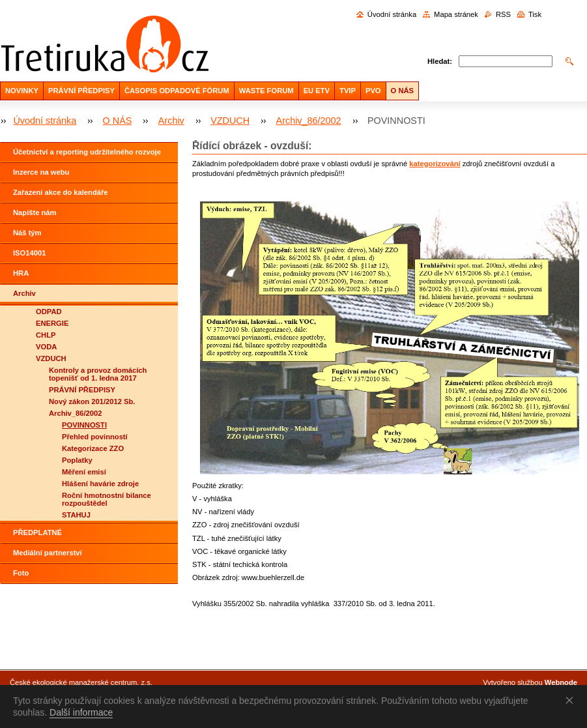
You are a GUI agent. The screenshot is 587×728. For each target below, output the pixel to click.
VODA (46, 347)
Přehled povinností (95, 437)
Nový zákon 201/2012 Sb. (92, 401)
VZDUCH (230, 121)
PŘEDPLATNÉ (37, 532)
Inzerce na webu (41, 172)
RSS (503, 14)
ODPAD (49, 312)
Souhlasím (572, 700)
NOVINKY (22, 91)
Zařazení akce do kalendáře (61, 192)
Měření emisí (84, 472)
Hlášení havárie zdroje (100, 484)
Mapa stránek (456, 14)
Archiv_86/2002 (309, 121)
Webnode (561, 682)
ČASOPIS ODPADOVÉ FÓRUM (177, 91)
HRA (21, 273)
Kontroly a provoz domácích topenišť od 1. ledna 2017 (98, 374)
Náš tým (27, 233)
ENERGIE (52, 323)
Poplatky (77, 460)
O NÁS (402, 91)
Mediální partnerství (48, 553)
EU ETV (317, 91)
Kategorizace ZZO (93, 448)
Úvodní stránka (392, 14)
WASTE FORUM (266, 91)
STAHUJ (76, 515)
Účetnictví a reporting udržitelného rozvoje (87, 152)
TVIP (348, 91)
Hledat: (440, 61)
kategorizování (435, 164)
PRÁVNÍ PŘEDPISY (81, 91)
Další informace (81, 712)
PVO (373, 91)
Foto (21, 573)
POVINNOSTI (84, 425)
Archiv (171, 121)
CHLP (46, 335)
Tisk (535, 14)
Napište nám (35, 212)
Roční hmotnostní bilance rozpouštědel (107, 499)
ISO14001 (29, 253)
